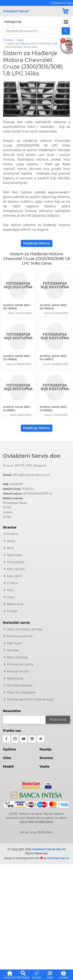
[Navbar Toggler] (66, 22)
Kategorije (13, 22)
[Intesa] (36, 794)
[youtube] (24, 739)
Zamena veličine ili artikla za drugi (30, 699)
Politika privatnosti (20, 636)
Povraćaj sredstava (20, 685)
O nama (12, 583)
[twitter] (41, 739)
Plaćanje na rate (18, 671)
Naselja (46, 749)
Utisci (11, 597)
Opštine (9, 749)
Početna (8, 40)
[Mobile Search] (66, 31)
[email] (27, 720)
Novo (10, 548)
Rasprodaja (14, 555)
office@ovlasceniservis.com (31, 475)
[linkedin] (32, 739)
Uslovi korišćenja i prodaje (25, 629)
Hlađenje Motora (37, 243)
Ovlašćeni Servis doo (32, 456)
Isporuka (13, 650)
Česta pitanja (16, 562)
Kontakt (12, 611)
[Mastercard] (32, 785)
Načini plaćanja (17, 657)
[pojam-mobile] (33, 31)
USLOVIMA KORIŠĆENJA (36, 822)
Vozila (20, 40)
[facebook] (6, 739)
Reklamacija (15, 604)
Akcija (11, 541)
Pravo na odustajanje (21, 692)
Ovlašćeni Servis (16, 11)
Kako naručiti (16, 569)
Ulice (7, 758)
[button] (10, 974)
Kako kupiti (15, 643)
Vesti (10, 590)
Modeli (8, 767)
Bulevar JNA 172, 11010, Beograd (24, 466)
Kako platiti (15, 576)
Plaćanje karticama (20, 664)
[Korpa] (66, 11)
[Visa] (47, 785)
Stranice (46, 758)
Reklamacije (15, 678)
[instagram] (15, 739)
